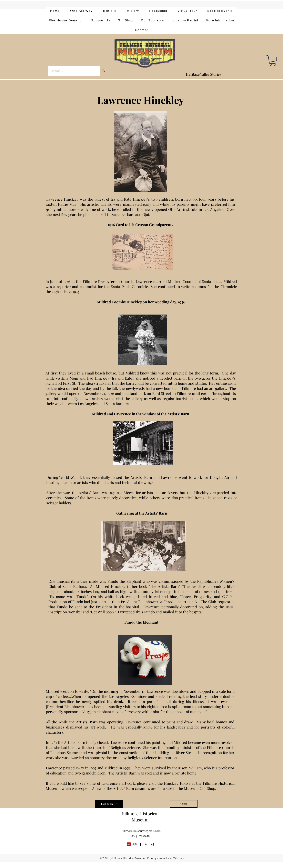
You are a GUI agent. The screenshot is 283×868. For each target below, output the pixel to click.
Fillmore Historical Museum (140, 817)
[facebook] (140, 844)
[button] (273, 60)
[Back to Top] (109, 804)
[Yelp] (129, 844)
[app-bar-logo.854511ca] (135, 844)
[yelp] (146, 844)
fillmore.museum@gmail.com (142, 831)
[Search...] (71, 71)
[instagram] (152, 844)
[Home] (184, 804)
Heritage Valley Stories (204, 74)
